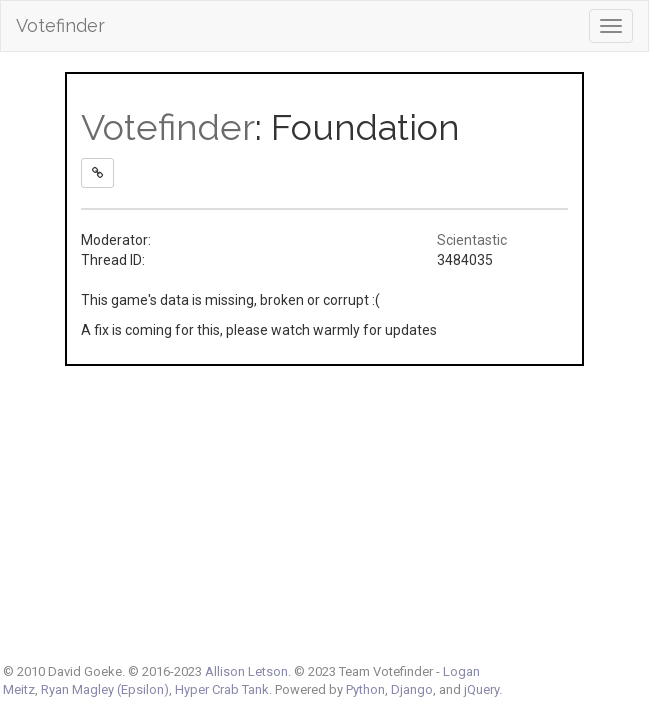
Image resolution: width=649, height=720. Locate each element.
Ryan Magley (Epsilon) (105, 689)
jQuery (481, 689)
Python (365, 689)
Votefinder (60, 25)
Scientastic (472, 240)
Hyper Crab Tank (222, 689)
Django (412, 689)
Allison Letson (246, 671)
